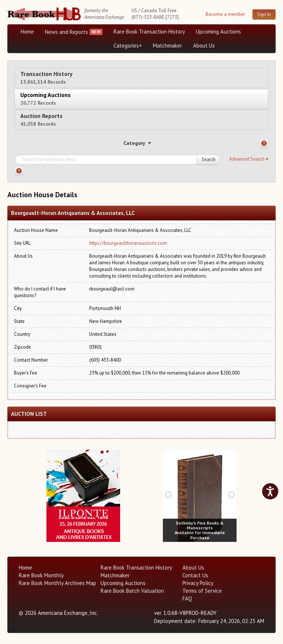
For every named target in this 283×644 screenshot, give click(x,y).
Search (209, 159)
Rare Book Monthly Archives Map (57, 583)
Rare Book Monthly (41, 575)
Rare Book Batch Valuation (132, 591)
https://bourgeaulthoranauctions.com (128, 243)
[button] (249, 159)
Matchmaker (167, 46)
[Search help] (19, 171)
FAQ (187, 598)
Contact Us (195, 575)
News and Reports (67, 32)
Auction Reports (41, 120)
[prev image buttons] (52, 495)
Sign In (264, 14)
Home (27, 32)
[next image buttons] (115, 495)
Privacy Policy (198, 583)
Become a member (225, 14)
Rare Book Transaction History (149, 32)
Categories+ (128, 46)
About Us (204, 46)
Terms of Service (202, 591)
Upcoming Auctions (219, 32)
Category (137, 143)
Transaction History (46, 78)
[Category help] (264, 143)
